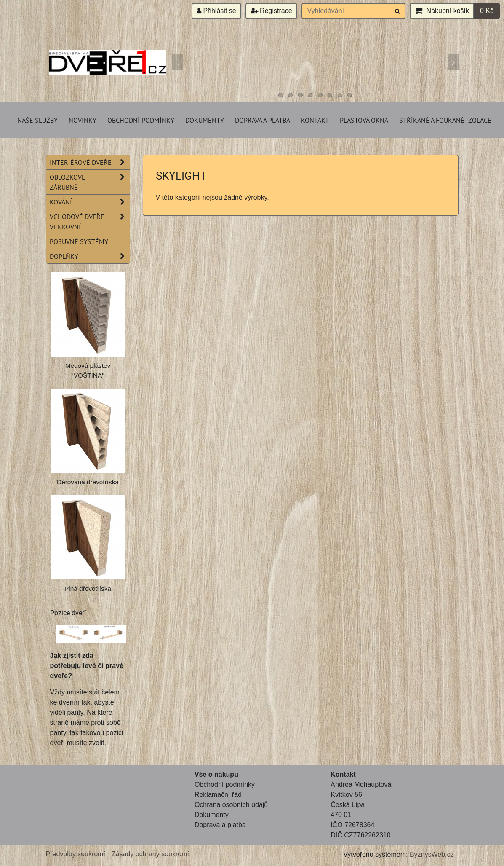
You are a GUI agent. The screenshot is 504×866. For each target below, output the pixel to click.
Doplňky (90, 256)
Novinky (83, 120)
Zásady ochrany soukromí (150, 854)
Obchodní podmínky (141, 120)
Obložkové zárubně (90, 182)
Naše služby (37, 120)
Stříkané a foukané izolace (445, 120)
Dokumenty (205, 120)
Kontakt (315, 120)
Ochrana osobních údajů (231, 805)
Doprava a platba (263, 120)
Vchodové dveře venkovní (90, 222)
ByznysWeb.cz (432, 854)
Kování (90, 202)
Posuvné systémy (79, 241)
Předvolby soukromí (76, 854)
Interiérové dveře (90, 162)
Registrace (271, 11)
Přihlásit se (216, 11)
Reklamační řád (218, 795)
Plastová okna (364, 120)
